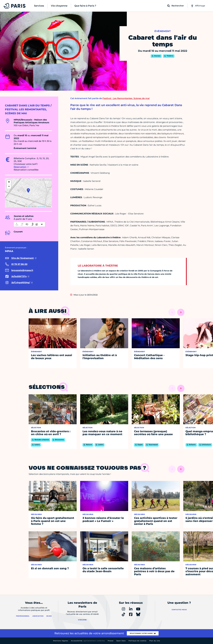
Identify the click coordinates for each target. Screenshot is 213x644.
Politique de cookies (138, 641)
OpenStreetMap (41, 207)
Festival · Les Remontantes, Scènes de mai (126, 98)
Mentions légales (61, 641)
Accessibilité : (88, 641)
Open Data (121, 641)
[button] (28, 191)
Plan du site (155, 641)
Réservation (20, 167)
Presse (111, 641)
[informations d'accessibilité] (29, 224)
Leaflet (28, 207)
